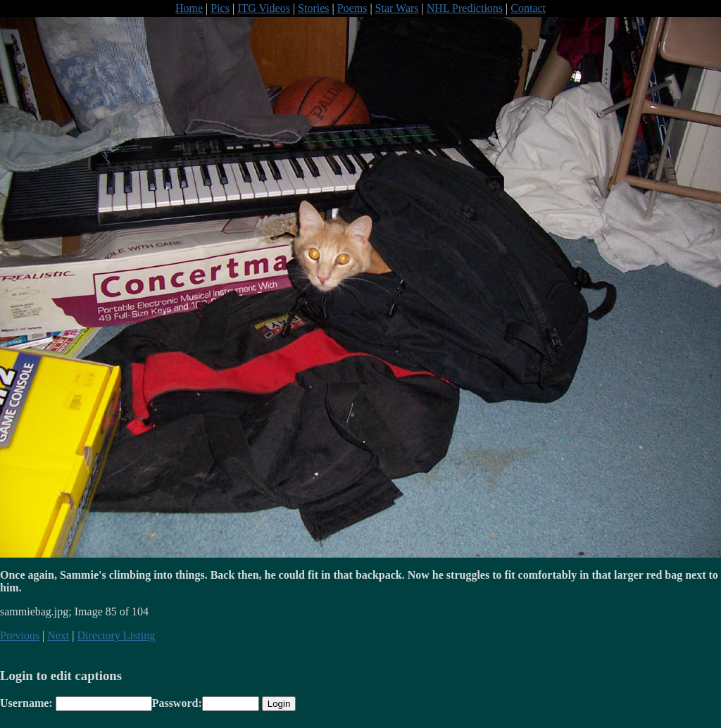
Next (58, 635)
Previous (20, 635)
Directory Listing (117, 635)
